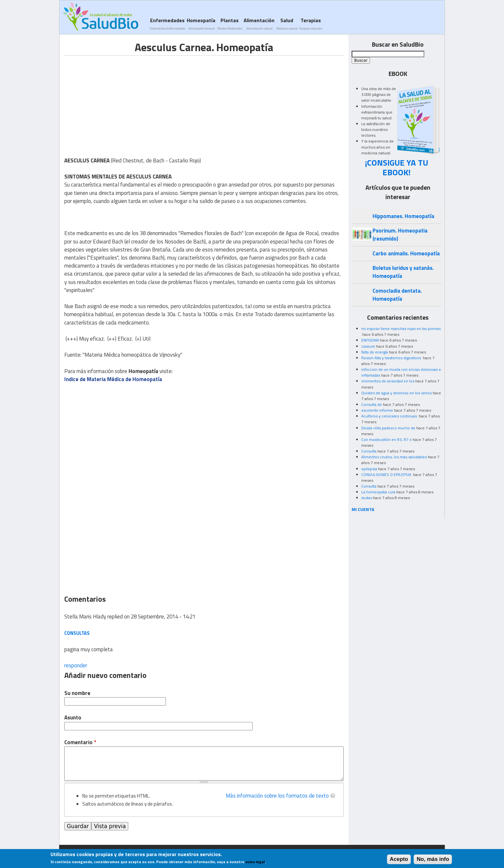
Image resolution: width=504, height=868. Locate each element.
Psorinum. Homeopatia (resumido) (400, 235)
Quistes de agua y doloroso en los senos (396, 393)
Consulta (369, 451)
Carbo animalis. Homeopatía (406, 253)
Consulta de (372, 404)
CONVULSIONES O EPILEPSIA (387, 475)
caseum (368, 346)
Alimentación (259, 24)
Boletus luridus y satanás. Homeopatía (403, 272)
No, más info (433, 859)
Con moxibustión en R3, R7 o (387, 439)
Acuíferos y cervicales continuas (390, 416)
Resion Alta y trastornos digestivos (392, 358)
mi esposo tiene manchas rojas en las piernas (401, 329)
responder (76, 665)
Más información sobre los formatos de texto (277, 796)
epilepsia (369, 469)
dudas (367, 498)
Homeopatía (201, 24)
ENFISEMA (370, 340)
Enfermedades (167, 24)
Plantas (230, 24)
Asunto (73, 718)
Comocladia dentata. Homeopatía (397, 295)
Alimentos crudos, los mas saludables (394, 457)
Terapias (310, 24)
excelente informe (377, 410)
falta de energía (375, 352)
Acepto (399, 859)
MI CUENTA (363, 509)
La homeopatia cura (378, 492)
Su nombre (77, 693)
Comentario (80, 742)
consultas (77, 633)
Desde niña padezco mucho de (388, 428)
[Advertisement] (118, 101)
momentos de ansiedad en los (388, 381)
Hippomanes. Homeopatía (403, 216)
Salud (287, 24)
